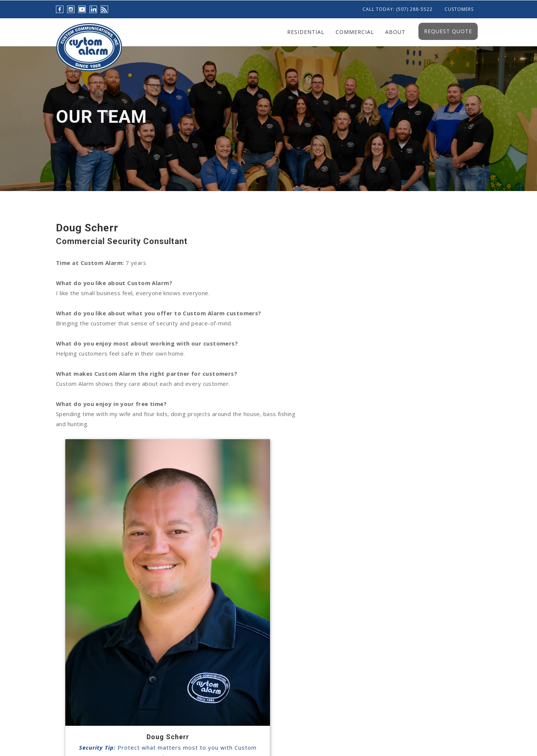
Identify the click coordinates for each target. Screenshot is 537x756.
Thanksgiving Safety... (274, 632)
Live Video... (260, 592)
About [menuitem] (395, 32)
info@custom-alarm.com (401, 616)
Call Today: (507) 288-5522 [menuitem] (398, 9)
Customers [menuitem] (459, 9)
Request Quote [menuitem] (448, 31)
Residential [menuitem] (306, 32)
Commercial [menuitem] (355, 32)
